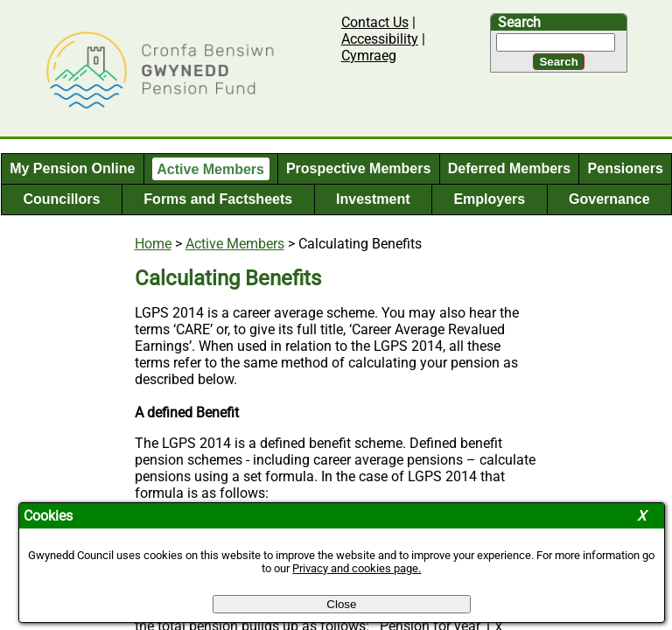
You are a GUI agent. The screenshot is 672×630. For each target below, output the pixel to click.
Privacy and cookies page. (357, 568)
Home (153, 244)
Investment (373, 199)
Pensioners (626, 168)
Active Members (210, 168)
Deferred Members (510, 168)
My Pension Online (72, 168)
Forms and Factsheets (218, 199)
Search (519, 22)
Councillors (61, 199)
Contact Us (375, 22)
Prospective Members (358, 168)
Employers (489, 199)
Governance (609, 199)
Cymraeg (369, 56)
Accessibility (380, 39)
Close (341, 604)
